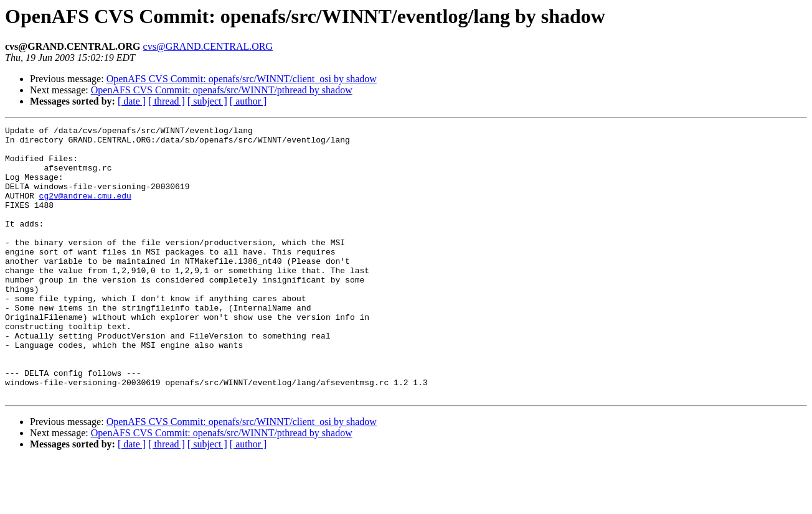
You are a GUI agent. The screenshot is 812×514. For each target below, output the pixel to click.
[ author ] (248, 101)
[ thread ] (167, 101)
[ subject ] (207, 101)
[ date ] (132, 101)
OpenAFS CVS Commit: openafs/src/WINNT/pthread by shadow (222, 90)
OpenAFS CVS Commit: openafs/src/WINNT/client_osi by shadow (242, 79)
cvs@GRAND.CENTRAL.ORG (208, 46)
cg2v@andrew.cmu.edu (85, 210)
